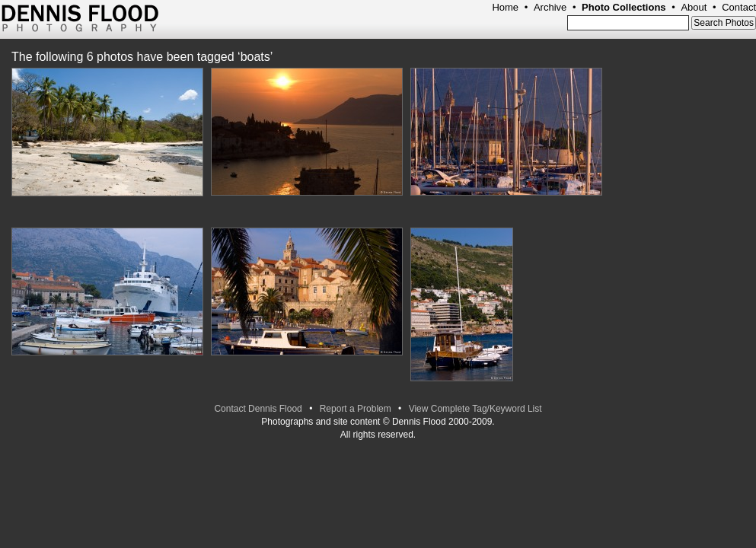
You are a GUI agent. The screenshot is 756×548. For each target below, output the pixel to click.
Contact (739, 7)
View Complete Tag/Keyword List (475, 409)
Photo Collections (624, 7)
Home (505, 7)
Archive (550, 7)
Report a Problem (356, 409)
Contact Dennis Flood (258, 409)
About (694, 7)
